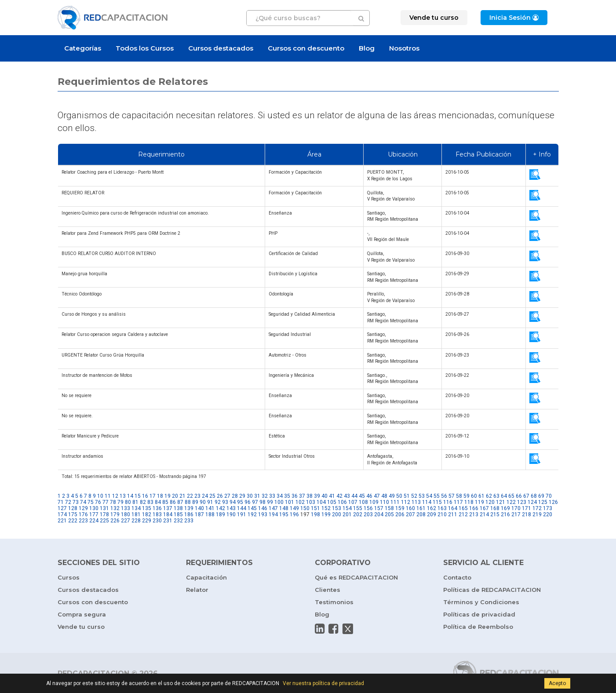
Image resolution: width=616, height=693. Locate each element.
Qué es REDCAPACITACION (356, 577)
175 (73, 514)
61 (481, 496)
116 (448, 502)
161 (421, 508)
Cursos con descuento (306, 48)
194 (273, 514)
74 (83, 502)
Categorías (83, 48)
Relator (197, 590)
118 (469, 502)
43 (347, 496)
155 (358, 508)
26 (220, 496)
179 (115, 514)
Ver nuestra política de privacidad (323, 683)
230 (157, 521)
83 (150, 502)
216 (505, 514)
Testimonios (334, 602)
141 (210, 508)
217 (516, 514)
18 (160, 496)
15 (138, 496)
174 (62, 514)
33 (272, 496)
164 (453, 508)
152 (326, 508)
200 (337, 514)
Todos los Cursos (145, 48)
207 (410, 514)
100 (279, 502)
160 (410, 508)
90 (203, 502)
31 (257, 496)
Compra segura (82, 614)
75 (91, 502)
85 (165, 502)
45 (362, 496)
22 (190, 496)
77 (106, 502)
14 (130, 496)
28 (235, 496)
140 (199, 508)
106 (342, 502)
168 (495, 508)
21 (182, 496)
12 (115, 496)
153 (337, 508)
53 (422, 496)
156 (368, 508)
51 (407, 496)
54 (429, 496)
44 (354, 496)
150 (305, 508)
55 (437, 496)
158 (389, 508)
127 (62, 508)
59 (467, 496)
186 (189, 514)
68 (534, 496)
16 (145, 496)
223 (83, 521)
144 (242, 508)
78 (113, 502)
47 (377, 496)
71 (61, 502)
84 (158, 502)
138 (178, 508)
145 (252, 508)
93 (225, 502)
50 (399, 496)
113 (416, 502)
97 (255, 502)
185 (178, 514)
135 (147, 508)
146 (263, 508)
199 (326, 514)
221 (62, 521)
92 (218, 502)
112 (406, 502)
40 (324, 496)
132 (115, 508)
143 (231, 508)
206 (400, 514)
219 (537, 514)
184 (168, 514)
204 (379, 514)
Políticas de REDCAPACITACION (492, 590)
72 (68, 502)
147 (273, 508)
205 (389, 514)
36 (295, 496)
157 (379, 508)
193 (263, 514)
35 (287, 496)
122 (511, 502)
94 (233, 502)
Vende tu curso (81, 627)
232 (178, 521)
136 (157, 508)
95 (240, 502)
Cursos (69, 577)
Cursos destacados (221, 48)
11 (108, 496)
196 (294, 514)
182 (147, 514)
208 (421, 514)
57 (452, 496)
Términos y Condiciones (481, 602)
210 (442, 514)
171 (527, 508)
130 (94, 508)
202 (358, 514)
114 (427, 502)
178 (104, 514)
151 (315, 508)
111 (395, 502)
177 (94, 514)
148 (284, 508)
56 (444, 496)
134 (136, 508)
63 (496, 496)
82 (143, 502)
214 (484, 514)
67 (526, 496)
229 (147, 521)
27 (227, 496)
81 (135, 502)
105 (332, 502)
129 (83, 508)
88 (188, 502)
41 (332, 496)
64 (504, 496)
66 (519, 496)
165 (463, 508)
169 (505, 508)
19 (168, 496)
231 (168, 521)
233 (189, 521)
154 (347, 508)
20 (175, 496)
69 (541, 496)
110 (385, 502)
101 (290, 502)
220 (548, 514)
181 (136, 514)
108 (363, 502)
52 (414, 496)
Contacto (457, 577)
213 (474, 514)
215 (495, 514)
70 (549, 496)
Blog (367, 48)
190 (231, 514)
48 (384, 496)
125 (543, 502)
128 (73, 508)
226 (115, 521)
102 (300, 502)
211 (453, 514)
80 (128, 502)
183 (157, 514)
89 (195, 502)
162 (432, 508)
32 (265, 496)
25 (212, 496)
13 (123, 496)
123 (522, 502)
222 (73, 521)
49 (392, 496)
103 (311, 502)
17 (153, 496)
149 (294, 508)
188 (210, 514)
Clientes (328, 590)
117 (458, 502)
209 (432, 514)
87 (180, 502)
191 (242, 514)
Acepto (557, 683)
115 (437, 502)
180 (126, 514)
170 (516, 508)
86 (173, 502)
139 (189, 508)
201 (347, 514)
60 (474, 496)
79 (120, 502)
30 (250, 496)
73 (76, 502)
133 (126, 508)
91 (210, 502)
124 (532, 502)
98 (262, 502)
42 (339, 496)
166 (474, 508)
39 (317, 496)
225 (104, 521)
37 (302, 496)
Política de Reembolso (478, 627)
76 (98, 502)
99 (270, 502)
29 (242, 496)
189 (221, 514)
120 (490, 502)
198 (315, 514)
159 (400, 508)
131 (104, 508)
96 (248, 502)
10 (100, 496)
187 (199, 514)
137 (168, 508)
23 (197, 496)
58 (459, 496)
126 (553, 502)
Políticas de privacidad (479, 614)
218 (527, 514)
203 (368, 514)
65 (511, 496)
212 (463, 514)
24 (205, 496)
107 (353, 502)
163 (442, 508)
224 (94, 521)
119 (479, 502)
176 (83, 514)
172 (537, 508)
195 (284, 514)
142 (221, 508)
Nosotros (404, 48)
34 (280, 496)
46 (369, 496)
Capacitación (206, 577)
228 (136, 521)
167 (484, 508)
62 (489, 496)
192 (252, 514)
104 (321, 502)
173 (548, 508)
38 (310, 496)
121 (501, 502)
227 (126, 521)
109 (374, 502)
